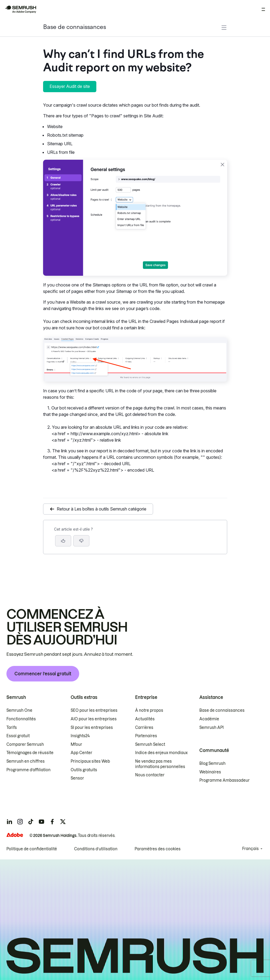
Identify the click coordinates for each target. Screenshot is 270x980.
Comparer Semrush (25, 744)
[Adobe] (15, 835)
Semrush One (19, 710)
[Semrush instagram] (20, 822)
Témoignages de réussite (30, 753)
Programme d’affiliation (28, 770)
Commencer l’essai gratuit (43, 674)
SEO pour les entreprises (94, 710)
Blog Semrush (212, 763)
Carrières (144, 728)
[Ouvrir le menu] (263, 9)
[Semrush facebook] (52, 822)
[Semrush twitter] (63, 822)
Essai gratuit (18, 736)
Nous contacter (150, 775)
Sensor (77, 778)
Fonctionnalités (21, 719)
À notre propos (149, 710)
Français (250, 849)
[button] (81, 541)
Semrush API (212, 728)
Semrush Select (150, 744)
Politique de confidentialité (32, 849)
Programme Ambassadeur (225, 780)
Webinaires (210, 772)
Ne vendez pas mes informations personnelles (160, 764)
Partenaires (146, 736)
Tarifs (12, 728)
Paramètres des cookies (158, 849)
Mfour (76, 744)
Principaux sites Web (90, 761)
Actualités (145, 719)
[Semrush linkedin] (9, 822)
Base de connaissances (75, 27)
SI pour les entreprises (92, 728)
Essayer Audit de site (70, 86)
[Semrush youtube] (41, 822)
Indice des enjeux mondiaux (161, 753)
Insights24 (80, 736)
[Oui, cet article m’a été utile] (63, 541)
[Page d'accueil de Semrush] (20, 9)
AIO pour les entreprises (94, 719)
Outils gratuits (84, 770)
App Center (81, 753)
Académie (209, 719)
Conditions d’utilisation (96, 849)
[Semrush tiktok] (31, 822)
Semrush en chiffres (26, 761)
